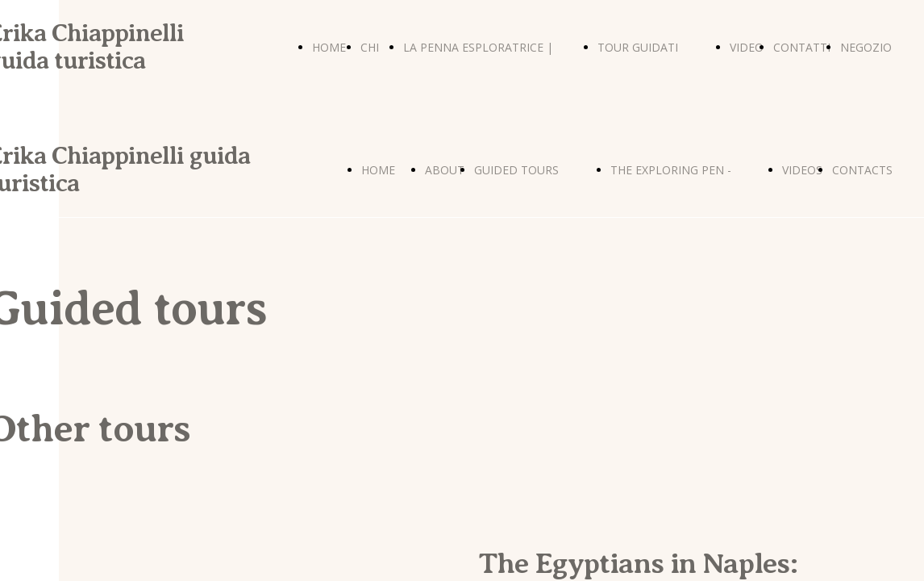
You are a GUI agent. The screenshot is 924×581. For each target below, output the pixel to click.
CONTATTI (802, 47)
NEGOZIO (866, 47)
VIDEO (747, 47)
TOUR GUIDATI (638, 47)
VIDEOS (802, 170)
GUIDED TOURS (516, 170)
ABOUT (445, 170)
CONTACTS (862, 170)
